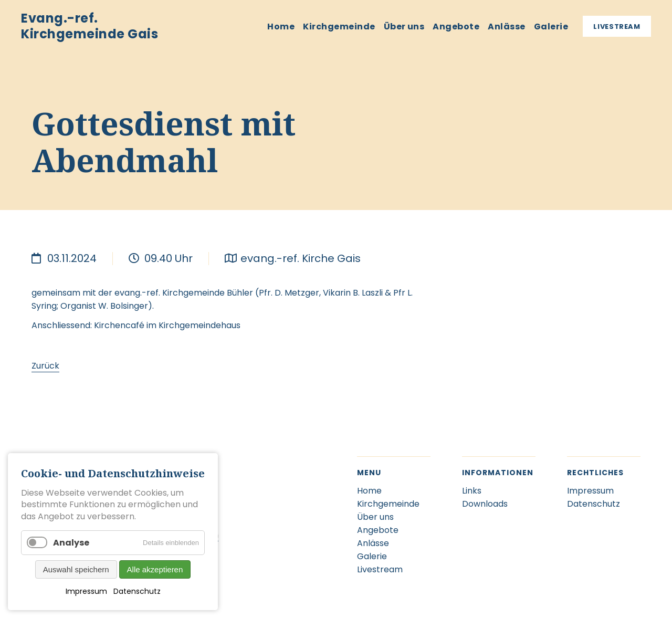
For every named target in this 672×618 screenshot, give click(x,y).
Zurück (45, 366)
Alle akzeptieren (155, 569)
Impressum (86, 591)
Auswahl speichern (76, 569)
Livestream (617, 27)
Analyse (71, 543)
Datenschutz (137, 591)
